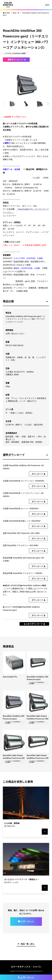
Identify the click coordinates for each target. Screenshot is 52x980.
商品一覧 (16, 13)
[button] (48, 104)
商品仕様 (8, 301)
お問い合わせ (27, 921)
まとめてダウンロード (33, 624)
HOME (8, 13)
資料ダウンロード (15, 60)
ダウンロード (37, 474)
